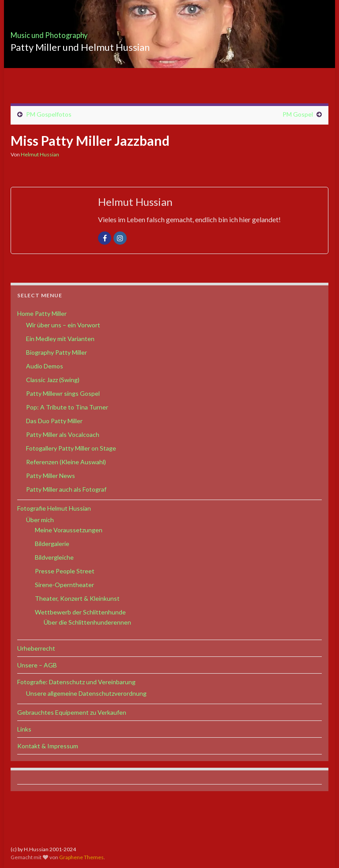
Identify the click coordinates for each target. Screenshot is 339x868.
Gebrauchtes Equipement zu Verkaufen (72, 712)
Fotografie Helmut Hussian (54, 508)
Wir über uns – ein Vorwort (63, 325)
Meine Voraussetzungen (69, 530)
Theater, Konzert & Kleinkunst (77, 598)
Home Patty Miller (42, 313)
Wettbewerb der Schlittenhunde (80, 612)
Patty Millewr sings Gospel (63, 393)
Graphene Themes (81, 857)
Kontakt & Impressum (48, 746)
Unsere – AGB (37, 665)
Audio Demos (45, 366)
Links (24, 729)
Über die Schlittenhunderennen (87, 622)
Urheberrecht (36, 648)
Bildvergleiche (54, 557)
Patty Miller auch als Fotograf (66, 489)
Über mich (40, 520)
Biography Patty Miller (56, 352)
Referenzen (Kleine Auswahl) (66, 462)
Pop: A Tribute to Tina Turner (67, 407)
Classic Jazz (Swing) (53, 380)
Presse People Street (65, 571)
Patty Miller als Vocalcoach (63, 434)
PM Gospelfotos (49, 114)
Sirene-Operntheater (64, 585)
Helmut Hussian (40, 154)
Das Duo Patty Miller (54, 421)
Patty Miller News (51, 476)
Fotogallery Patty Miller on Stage (71, 448)
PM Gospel (298, 114)
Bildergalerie (52, 544)
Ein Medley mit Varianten (60, 339)
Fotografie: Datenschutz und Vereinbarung (76, 682)
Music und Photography (78, 32)
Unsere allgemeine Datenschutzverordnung (86, 693)
